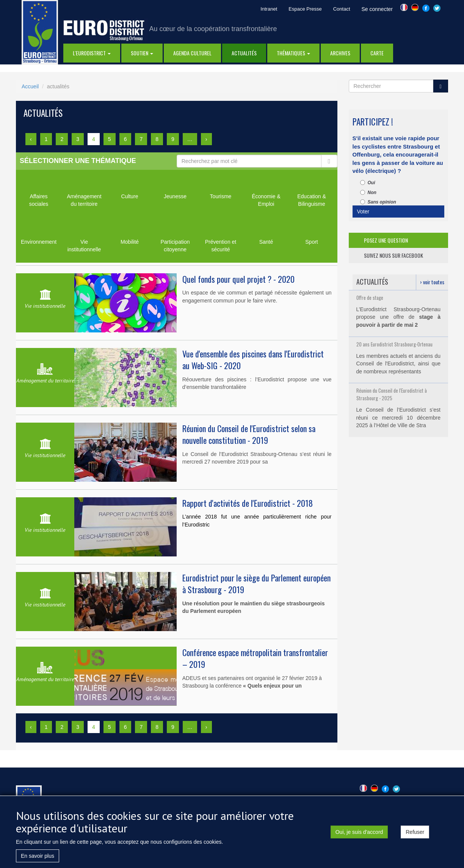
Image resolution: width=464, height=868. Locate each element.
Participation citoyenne (175, 246)
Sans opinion (378, 202)
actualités (244, 53)
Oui (368, 183)
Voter (363, 212)
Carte (377, 53)
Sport (311, 242)
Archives (340, 53)
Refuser (415, 835)
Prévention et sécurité (221, 246)
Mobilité (130, 242)
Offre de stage (370, 298)
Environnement (39, 242)
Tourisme (221, 196)
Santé (266, 242)
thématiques (293, 53)
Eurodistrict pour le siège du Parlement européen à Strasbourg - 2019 (256, 584)
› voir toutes (432, 282)
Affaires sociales (39, 200)
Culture (129, 196)
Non (368, 193)
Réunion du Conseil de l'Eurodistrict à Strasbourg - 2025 (392, 394)
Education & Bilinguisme (312, 200)
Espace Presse (305, 9)
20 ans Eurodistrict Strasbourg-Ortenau (394, 344)
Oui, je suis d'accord (359, 835)
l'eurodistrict (92, 53)
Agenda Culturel (192, 53)
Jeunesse (175, 196)
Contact (342, 9)
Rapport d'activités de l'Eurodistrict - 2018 (248, 503)
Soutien (142, 53)
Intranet (269, 9)
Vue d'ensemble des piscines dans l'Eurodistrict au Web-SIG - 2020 (253, 360)
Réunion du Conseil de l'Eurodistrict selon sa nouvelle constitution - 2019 (249, 434)
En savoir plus (38, 859)
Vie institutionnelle (84, 246)
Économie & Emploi (266, 200)
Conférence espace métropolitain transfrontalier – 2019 (255, 658)
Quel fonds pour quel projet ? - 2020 (238, 279)
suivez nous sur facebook (393, 255)
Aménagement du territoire (84, 200)
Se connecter (377, 9)
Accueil (30, 86)
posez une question (386, 240)
